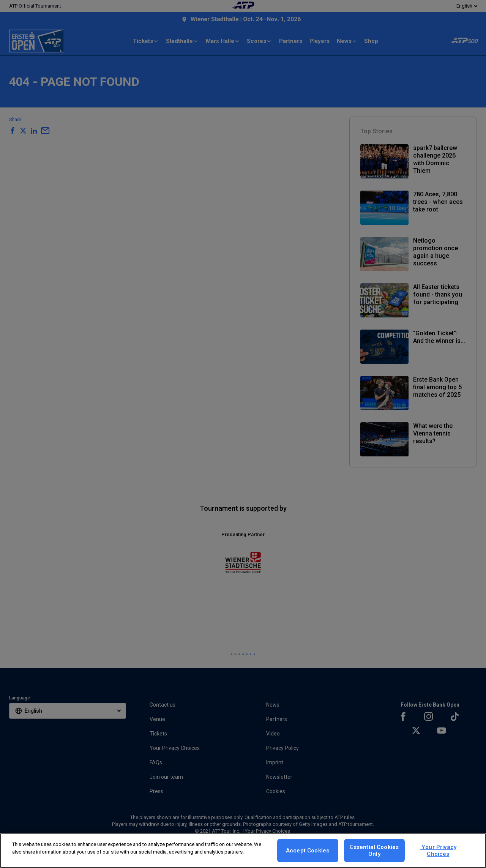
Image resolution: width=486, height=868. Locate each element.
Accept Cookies (308, 851)
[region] (243, 851)
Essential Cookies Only (375, 851)
